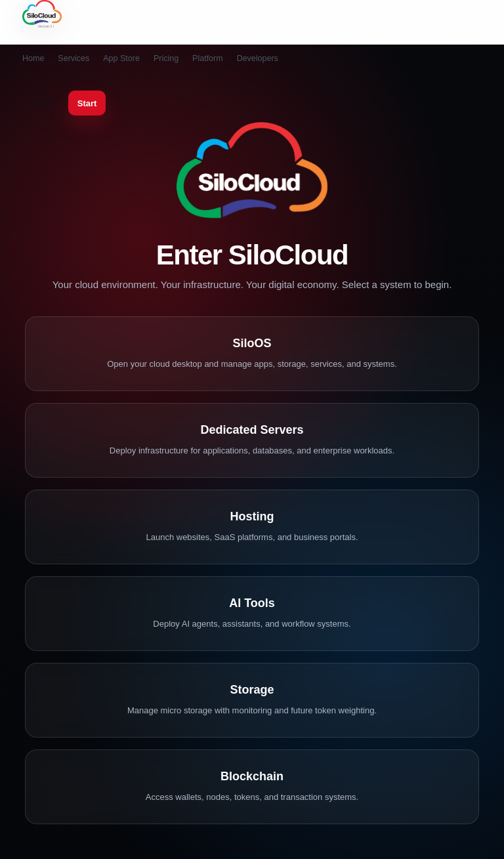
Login (42, 101)
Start (87, 103)
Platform (208, 58)
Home (33, 58)
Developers (258, 58)
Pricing (166, 58)
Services (73, 58)
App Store (121, 58)
